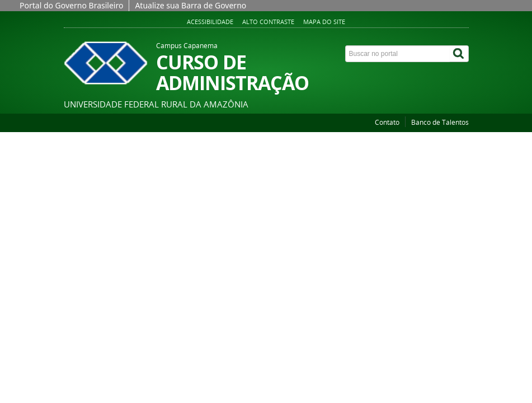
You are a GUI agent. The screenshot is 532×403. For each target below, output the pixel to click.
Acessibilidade (210, 22)
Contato (387, 122)
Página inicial (90, 138)
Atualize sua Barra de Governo (190, 5)
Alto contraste (268, 22)
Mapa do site (324, 22)
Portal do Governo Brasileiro (71, 5)
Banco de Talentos (440, 122)
